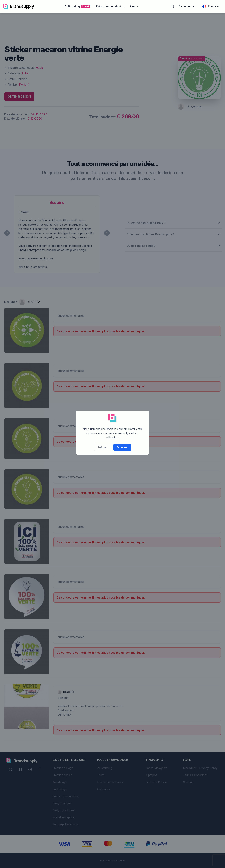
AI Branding (77, 6)
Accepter (122, 447)
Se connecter (187, 6)
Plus (134, 6)
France (211, 6)
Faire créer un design (110, 6)
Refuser (103, 447)
